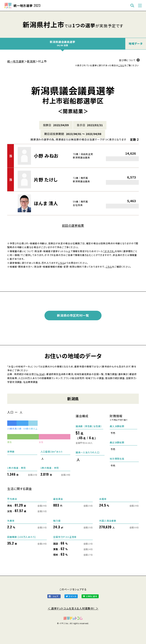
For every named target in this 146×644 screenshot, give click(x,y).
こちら (121, 65)
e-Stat (41, 374)
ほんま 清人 (46, 203)
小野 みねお (46, 156)
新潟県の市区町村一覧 (73, 315)
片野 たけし (46, 180)
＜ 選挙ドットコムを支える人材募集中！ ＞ (73, 608)
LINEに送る (92, 596)
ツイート (72, 596)
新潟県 (31, 61)
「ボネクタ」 (109, 251)
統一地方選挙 (16, 61)
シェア (55, 596)
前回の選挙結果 (73, 225)
